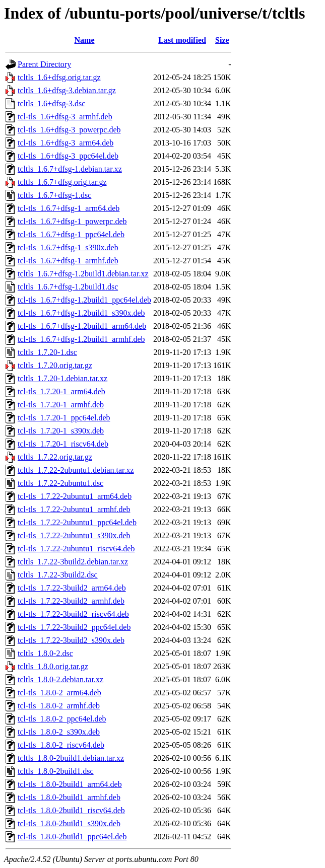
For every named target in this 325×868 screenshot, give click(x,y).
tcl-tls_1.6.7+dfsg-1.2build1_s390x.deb (81, 313)
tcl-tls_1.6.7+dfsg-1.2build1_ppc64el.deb (84, 300)
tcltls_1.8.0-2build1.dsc (56, 771)
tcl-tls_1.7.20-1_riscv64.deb (63, 444)
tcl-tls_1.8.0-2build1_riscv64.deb (71, 810)
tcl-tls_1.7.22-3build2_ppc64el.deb (74, 627)
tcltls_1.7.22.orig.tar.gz (55, 457)
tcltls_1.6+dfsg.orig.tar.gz (59, 77)
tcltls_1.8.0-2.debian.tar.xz (60, 679)
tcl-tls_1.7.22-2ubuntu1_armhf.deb (74, 509)
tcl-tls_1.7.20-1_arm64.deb (61, 391)
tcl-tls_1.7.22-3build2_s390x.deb (71, 640)
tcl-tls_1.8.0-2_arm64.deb (59, 693)
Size (222, 40)
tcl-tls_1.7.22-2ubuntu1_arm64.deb (75, 496)
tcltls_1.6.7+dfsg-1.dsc (54, 195)
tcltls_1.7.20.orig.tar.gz (55, 365)
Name (85, 40)
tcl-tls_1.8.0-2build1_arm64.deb (70, 784)
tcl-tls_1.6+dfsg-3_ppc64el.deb (68, 156)
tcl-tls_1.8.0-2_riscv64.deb (61, 745)
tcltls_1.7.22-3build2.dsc (58, 575)
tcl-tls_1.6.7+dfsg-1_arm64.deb (69, 208)
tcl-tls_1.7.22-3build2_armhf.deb (71, 601)
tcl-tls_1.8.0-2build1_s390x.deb (69, 823)
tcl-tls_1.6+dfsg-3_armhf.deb (65, 117)
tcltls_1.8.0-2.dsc (45, 653)
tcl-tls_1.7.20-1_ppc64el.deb (64, 418)
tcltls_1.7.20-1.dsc (47, 352)
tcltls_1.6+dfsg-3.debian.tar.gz (67, 90)
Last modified (182, 40)
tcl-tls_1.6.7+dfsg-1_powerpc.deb (72, 221)
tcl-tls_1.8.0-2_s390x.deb (59, 732)
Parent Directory (44, 64)
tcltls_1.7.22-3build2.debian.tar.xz (73, 562)
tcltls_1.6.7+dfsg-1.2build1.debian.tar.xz (83, 274)
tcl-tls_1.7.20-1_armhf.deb (61, 405)
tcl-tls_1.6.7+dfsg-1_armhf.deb (68, 261)
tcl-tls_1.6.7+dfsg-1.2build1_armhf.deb (81, 339)
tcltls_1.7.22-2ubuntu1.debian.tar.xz (76, 470)
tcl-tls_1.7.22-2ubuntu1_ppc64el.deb (77, 522)
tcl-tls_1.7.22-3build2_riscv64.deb (73, 614)
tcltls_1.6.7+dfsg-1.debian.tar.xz (70, 169)
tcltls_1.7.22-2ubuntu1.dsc (60, 483)
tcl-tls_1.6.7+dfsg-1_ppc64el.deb (71, 234)
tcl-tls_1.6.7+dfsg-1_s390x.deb (68, 247)
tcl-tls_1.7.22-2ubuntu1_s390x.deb (74, 535)
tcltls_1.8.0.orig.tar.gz (53, 666)
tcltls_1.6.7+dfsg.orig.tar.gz (62, 182)
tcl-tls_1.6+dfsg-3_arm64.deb (66, 143)
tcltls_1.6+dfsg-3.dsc (51, 103)
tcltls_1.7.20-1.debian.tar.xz (62, 378)
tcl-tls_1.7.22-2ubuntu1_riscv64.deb (76, 549)
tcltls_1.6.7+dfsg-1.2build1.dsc (68, 287)
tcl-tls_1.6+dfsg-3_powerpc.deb (69, 130)
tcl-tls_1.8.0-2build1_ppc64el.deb (72, 837)
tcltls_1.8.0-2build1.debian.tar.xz (71, 758)
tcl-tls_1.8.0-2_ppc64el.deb (62, 719)
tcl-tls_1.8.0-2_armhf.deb (59, 706)
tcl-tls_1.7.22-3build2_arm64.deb (72, 588)
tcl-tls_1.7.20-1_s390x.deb (61, 431)
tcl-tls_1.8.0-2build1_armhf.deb (69, 797)
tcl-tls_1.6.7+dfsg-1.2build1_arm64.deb (82, 326)
